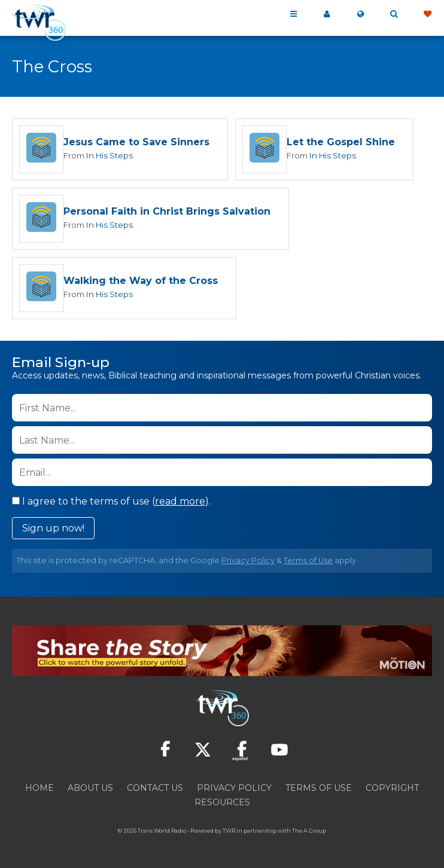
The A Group (309, 832)
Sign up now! (53, 530)
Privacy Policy (248, 562)
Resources (222, 803)
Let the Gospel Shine (341, 143)
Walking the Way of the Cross (141, 282)
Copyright (392, 789)
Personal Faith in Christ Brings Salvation (167, 213)
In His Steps (110, 155)
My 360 (327, 14)
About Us (90, 789)
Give (427, 14)
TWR (229, 832)
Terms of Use (308, 562)
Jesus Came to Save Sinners (136, 143)
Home (39, 789)
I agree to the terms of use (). (111, 503)
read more (180, 503)
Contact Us (155, 789)
